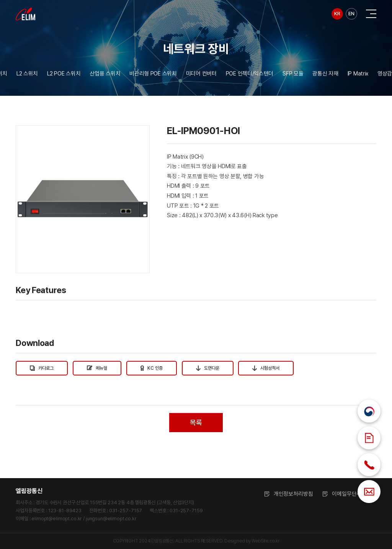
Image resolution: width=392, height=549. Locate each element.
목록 (196, 422)
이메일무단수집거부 (354, 494)
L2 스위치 (27, 76)
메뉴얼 (97, 368)
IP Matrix (358, 76)
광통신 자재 (325, 76)
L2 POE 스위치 (64, 76)
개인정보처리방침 (293, 494)
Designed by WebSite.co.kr (252, 541)
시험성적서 (266, 368)
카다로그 (42, 368)
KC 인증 (152, 368)
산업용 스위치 (105, 76)
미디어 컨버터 (201, 76)
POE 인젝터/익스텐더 (250, 76)
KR (337, 14)
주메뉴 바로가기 (0, 0)
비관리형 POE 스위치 (153, 76)
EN (351, 14)
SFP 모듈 (293, 76)
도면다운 (208, 368)
